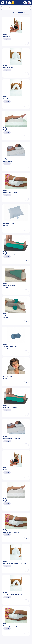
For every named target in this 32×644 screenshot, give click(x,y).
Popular (22, 13)
